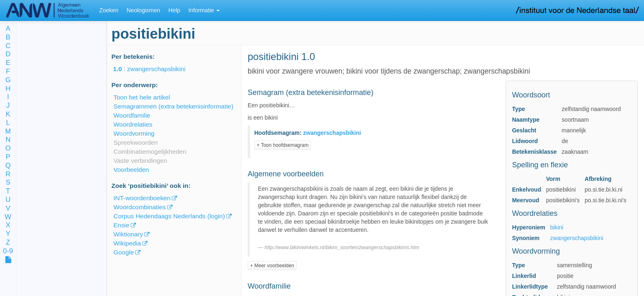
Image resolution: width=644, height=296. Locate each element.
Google (124, 252)
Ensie (121, 225)
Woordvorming (134, 133)
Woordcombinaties (139, 207)
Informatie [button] (204, 10)
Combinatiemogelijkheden (150, 151)
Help (174, 10)
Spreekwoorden (136, 142)
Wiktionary (128, 234)
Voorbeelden (131, 170)
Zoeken (109, 10)
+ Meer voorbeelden (272, 266)
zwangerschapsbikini (577, 238)
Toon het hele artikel (142, 97)
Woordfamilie (132, 115)
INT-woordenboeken (142, 198)
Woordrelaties (133, 124)
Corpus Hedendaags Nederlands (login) (169, 216)
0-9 (8, 251)
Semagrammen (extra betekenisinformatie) (173, 106)
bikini (557, 227)
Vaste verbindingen (140, 161)
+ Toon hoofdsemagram (283, 145)
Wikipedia (127, 243)
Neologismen (143, 10)
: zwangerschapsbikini (155, 69)
